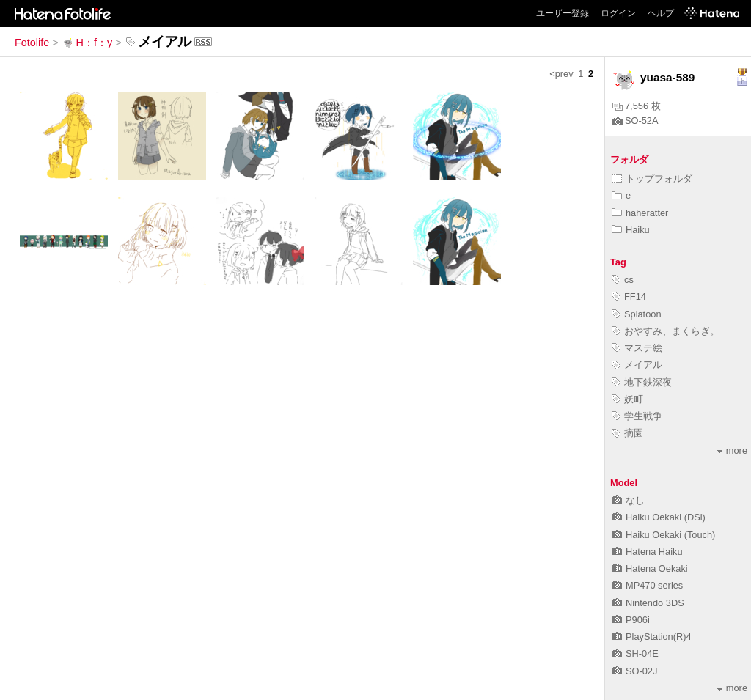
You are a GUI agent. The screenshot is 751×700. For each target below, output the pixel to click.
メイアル (637, 365)
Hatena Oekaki (650, 568)
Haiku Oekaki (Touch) (663, 535)
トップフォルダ (652, 178)
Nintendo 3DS (648, 603)
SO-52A (635, 121)
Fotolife (32, 43)
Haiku (631, 230)
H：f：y (87, 43)
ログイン (618, 13)
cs (623, 280)
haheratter (640, 213)
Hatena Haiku (647, 552)
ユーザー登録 (563, 13)
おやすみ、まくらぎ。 (666, 331)
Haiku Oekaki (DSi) (659, 517)
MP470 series (647, 585)
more (732, 450)
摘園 (627, 433)
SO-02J (634, 671)
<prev (561, 74)
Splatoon (637, 314)
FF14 (629, 296)
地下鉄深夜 (642, 382)
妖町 (627, 399)
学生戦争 (637, 416)
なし (628, 500)
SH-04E (635, 653)
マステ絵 (637, 348)
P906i (631, 620)
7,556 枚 (637, 106)
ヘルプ (661, 13)
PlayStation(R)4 (652, 637)
